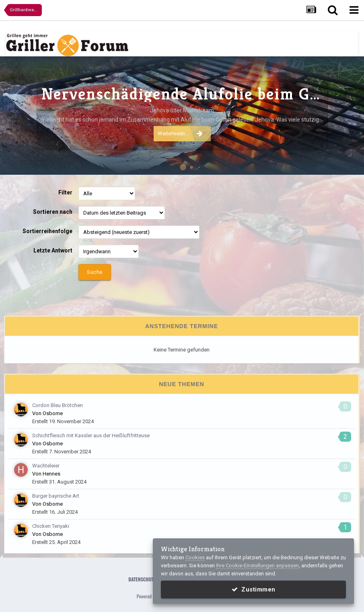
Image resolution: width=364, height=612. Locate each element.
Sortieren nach (53, 212)
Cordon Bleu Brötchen (58, 405)
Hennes (51, 474)
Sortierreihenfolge (47, 231)
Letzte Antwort (53, 250)
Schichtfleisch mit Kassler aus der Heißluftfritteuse (91, 435)
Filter (65, 192)
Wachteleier (46, 466)
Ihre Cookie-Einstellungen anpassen (257, 565)
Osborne (53, 413)
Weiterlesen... (180, 133)
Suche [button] (95, 272)
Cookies (195, 557)
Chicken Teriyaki (51, 526)
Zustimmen (254, 589)
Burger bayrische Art (56, 496)
